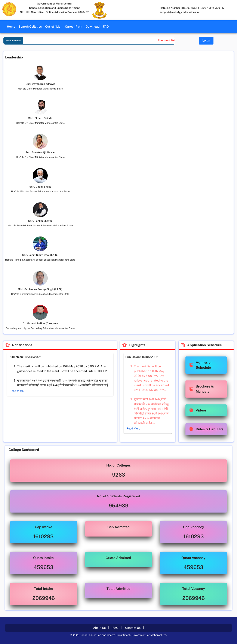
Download (93, 27)
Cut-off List (53, 27)
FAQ (106, 27)
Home (11, 27)
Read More (17, 391)
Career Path (74, 27)
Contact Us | (135, 628)
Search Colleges (30, 27)
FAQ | (117, 628)
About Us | (101, 628)
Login (206, 41)
